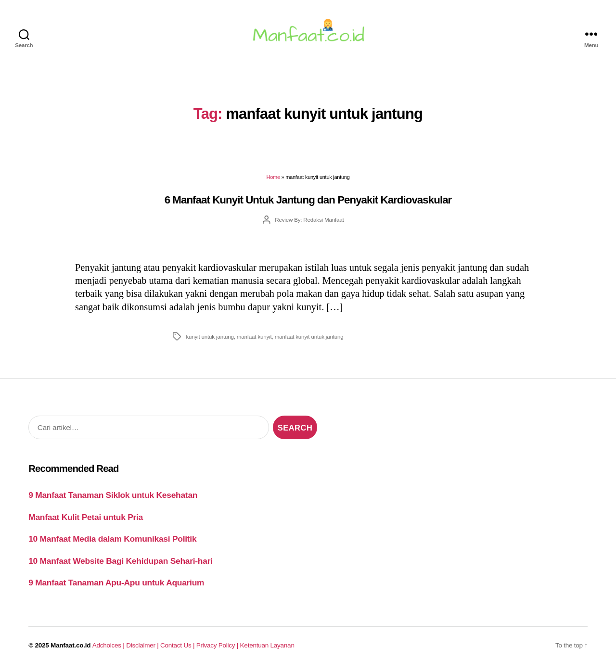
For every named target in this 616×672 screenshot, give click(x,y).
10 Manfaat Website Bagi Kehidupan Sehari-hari (121, 562)
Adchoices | (109, 646)
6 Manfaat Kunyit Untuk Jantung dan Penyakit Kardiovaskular (308, 201)
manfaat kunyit (254, 337)
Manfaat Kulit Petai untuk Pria (86, 518)
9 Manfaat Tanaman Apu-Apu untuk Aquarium (116, 583)
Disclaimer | (143, 646)
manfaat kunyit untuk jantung (309, 337)
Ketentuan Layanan (267, 646)
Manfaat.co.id (71, 646)
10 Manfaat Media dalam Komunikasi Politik (112, 540)
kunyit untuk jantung (210, 337)
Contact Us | (178, 646)
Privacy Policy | (218, 646)
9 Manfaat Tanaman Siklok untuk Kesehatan (113, 496)
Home (273, 178)
